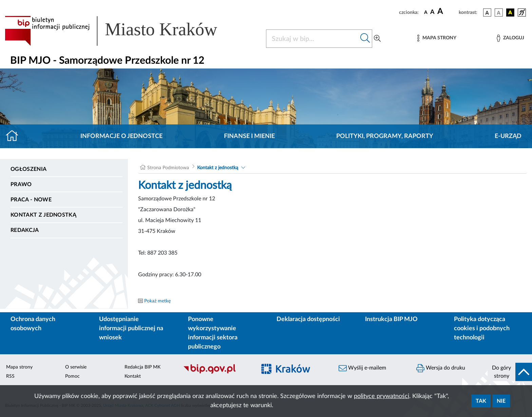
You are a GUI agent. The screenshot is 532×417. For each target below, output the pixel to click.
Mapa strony (19, 367)
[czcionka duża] (447, 12)
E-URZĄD (508, 136)
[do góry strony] (510, 372)
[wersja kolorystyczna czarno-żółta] (510, 13)
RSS (10, 376)
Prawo (21, 184)
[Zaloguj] (510, 38)
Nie (501, 401)
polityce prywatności (382, 396)
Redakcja (25, 230)
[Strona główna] (15, 136)
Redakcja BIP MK (142, 367)
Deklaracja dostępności (308, 319)
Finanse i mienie (249, 136)
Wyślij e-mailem (362, 368)
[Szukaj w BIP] (312, 39)
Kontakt (133, 376)
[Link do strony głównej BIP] (121, 31)
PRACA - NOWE (31, 200)
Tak (481, 401)
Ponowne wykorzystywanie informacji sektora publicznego (213, 333)
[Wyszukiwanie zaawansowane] (377, 39)
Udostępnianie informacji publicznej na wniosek (131, 329)
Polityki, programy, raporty (385, 136)
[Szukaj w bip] (365, 39)
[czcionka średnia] (432, 12)
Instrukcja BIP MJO (391, 319)
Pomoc (72, 376)
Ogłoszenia (28, 169)
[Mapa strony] (437, 38)
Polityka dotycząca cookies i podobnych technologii (482, 329)
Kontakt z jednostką (43, 215)
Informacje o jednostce (121, 136)
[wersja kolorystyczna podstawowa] (487, 13)
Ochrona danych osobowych (33, 324)
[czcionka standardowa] (426, 12)
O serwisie (76, 367)
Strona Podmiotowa (168, 168)
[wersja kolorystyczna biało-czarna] (499, 13)
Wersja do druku (441, 368)
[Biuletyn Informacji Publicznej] (216, 373)
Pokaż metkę (157, 301)
